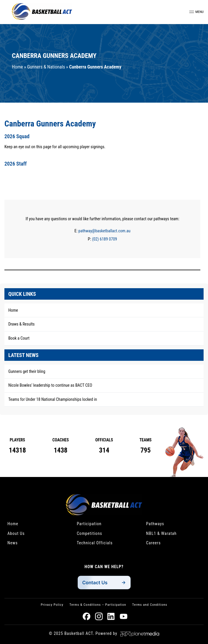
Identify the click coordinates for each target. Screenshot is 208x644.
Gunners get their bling (27, 371)
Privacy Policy (52, 605)
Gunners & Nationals (46, 67)
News (13, 543)
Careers (154, 543)
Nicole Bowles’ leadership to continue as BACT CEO (50, 385)
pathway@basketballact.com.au (105, 231)
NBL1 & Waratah (162, 533)
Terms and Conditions (150, 605)
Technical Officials (95, 543)
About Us (16, 533)
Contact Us (95, 583)
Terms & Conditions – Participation (98, 605)
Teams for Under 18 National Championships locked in (53, 399)
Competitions (89, 533)
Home (18, 67)
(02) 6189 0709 (105, 239)
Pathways (155, 524)
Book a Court (19, 338)
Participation (89, 524)
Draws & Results (21, 324)
